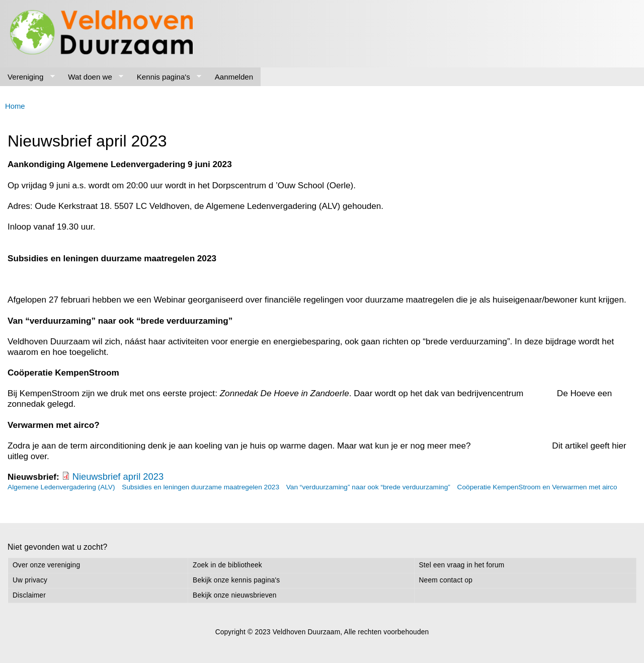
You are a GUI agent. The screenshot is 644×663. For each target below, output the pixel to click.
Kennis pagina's (166, 77)
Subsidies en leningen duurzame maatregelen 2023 (200, 487)
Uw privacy (30, 580)
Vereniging (27, 77)
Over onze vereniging (46, 565)
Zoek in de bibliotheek (227, 565)
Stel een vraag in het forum (462, 565)
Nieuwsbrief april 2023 (118, 476)
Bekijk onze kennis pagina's (236, 580)
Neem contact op (446, 580)
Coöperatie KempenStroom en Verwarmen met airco (537, 487)
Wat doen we (92, 77)
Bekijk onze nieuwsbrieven (234, 595)
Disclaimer (29, 595)
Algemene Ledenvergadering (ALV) (61, 487)
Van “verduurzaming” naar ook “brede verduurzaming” (368, 487)
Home (15, 106)
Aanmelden (234, 77)
